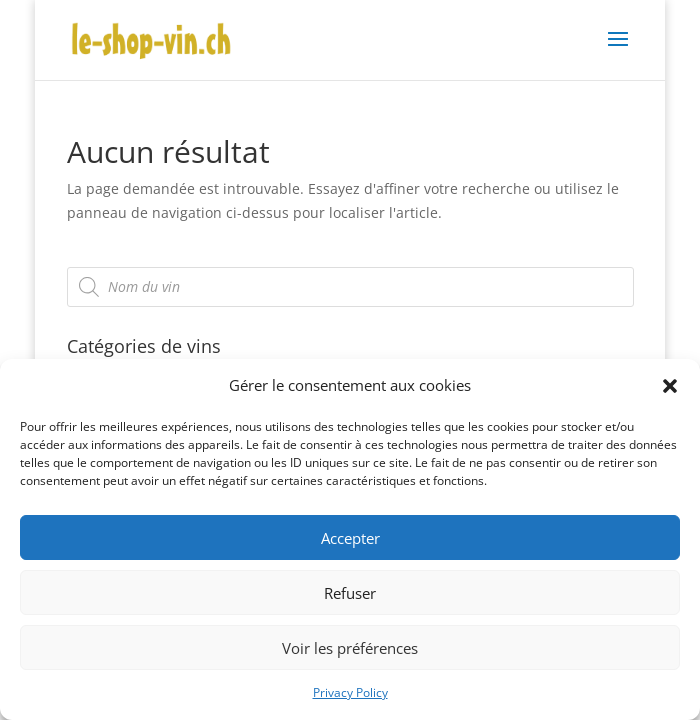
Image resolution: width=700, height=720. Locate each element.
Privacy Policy (350, 692)
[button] (670, 386)
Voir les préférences (350, 648)
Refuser (350, 593)
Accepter (350, 538)
